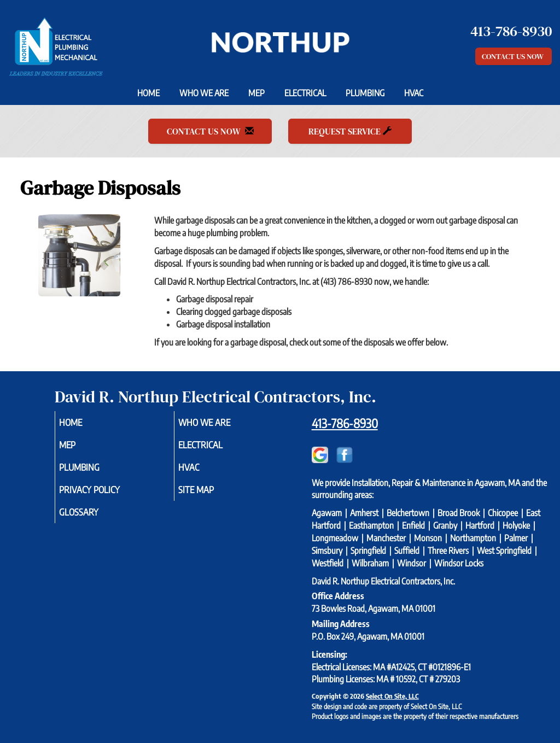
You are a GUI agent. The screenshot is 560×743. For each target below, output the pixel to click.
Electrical (305, 93)
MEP (256, 93)
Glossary (94, 519)
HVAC (414, 93)
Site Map (211, 495)
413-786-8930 (345, 423)
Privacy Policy (106, 495)
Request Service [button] (350, 131)
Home (148, 93)
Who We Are (204, 93)
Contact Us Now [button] (514, 56)
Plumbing (365, 93)
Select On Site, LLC (392, 696)
